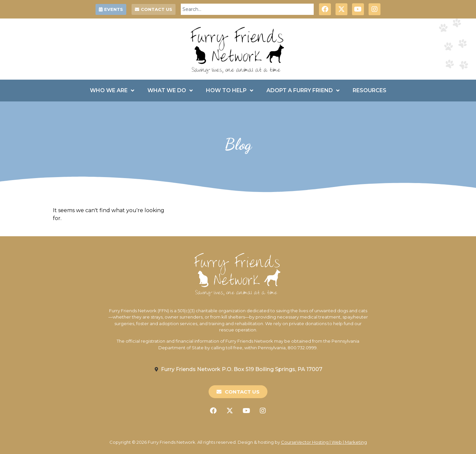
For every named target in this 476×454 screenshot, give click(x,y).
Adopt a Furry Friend (303, 91)
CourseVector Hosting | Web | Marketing (324, 442)
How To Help (230, 91)
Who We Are (112, 91)
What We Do (170, 91)
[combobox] (247, 9)
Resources (370, 90)
